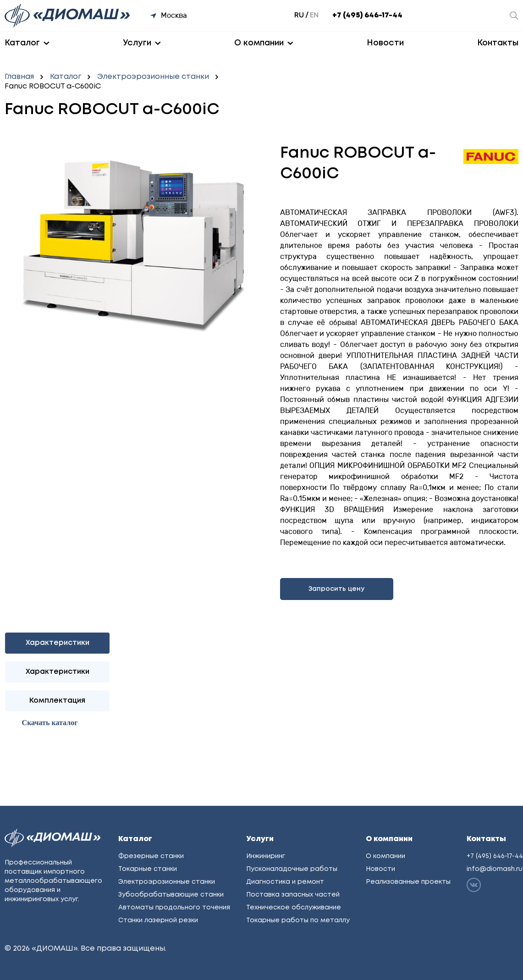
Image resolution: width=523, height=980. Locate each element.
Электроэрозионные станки (153, 77)
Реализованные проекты (408, 882)
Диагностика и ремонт (285, 882)
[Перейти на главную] (68, 16)
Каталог (22, 43)
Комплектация (57, 701)
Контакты (498, 43)
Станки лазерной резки (158, 920)
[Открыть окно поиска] (514, 16)
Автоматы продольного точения (174, 908)
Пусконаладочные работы (292, 869)
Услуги (137, 43)
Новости (385, 43)
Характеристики (58, 672)
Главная (19, 77)
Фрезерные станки (151, 856)
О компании (259, 43)
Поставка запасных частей (293, 895)
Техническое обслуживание (294, 908)
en (314, 15)
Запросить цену (336, 589)
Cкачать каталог (50, 723)
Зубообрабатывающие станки (171, 895)
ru (299, 15)
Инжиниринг (266, 856)
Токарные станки (148, 869)
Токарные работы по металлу (298, 920)
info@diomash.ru (495, 869)
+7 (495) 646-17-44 (367, 15)
